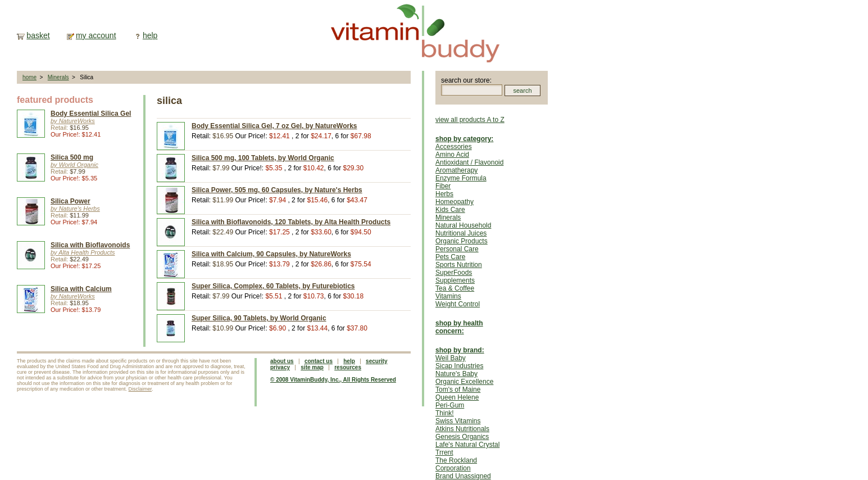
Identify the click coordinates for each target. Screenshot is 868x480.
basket (38, 35)
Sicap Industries (459, 366)
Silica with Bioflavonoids (90, 245)
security (376, 361)
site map (312, 367)
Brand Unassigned (463, 476)
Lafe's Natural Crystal (467, 445)
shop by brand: (460, 350)
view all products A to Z (470, 120)
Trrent (444, 452)
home (29, 77)
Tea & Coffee (455, 288)
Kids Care (450, 210)
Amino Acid (452, 155)
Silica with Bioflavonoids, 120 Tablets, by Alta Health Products (291, 222)
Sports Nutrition (459, 265)
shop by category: (464, 139)
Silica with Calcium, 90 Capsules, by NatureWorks (271, 254)
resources (348, 367)
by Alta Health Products (83, 252)
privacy (280, 367)
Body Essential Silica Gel (91, 114)
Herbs (444, 194)
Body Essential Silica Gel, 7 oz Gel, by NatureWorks (274, 126)
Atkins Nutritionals (462, 429)
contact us (319, 361)
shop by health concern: (459, 327)
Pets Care (450, 257)
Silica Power (71, 201)
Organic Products (462, 241)
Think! (445, 413)
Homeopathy (455, 202)
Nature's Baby (456, 374)
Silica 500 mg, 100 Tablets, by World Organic (263, 158)
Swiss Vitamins (458, 421)
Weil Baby (451, 358)
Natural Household (463, 225)
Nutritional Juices (461, 233)
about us (282, 361)
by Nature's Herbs (75, 209)
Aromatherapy (456, 170)
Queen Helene (457, 397)
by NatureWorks (73, 121)
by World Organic (74, 165)
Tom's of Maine (458, 390)
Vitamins (448, 296)
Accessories (454, 147)
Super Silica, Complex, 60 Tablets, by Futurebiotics (273, 286)
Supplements (455, 280)
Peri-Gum (450, 405)
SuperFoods (454, 273)
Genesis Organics (462, 437)
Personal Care (457, 249)
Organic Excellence (464, 382)
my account (96, 35)
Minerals (58, 77)
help (150, 35)
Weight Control (458, 304)
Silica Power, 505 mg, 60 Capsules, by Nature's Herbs (277, 190)
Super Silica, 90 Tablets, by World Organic (259, 318)
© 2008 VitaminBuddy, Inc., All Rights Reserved (333, 380)
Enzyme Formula (461, 178)
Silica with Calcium (81, 289)
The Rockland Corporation (456, 464)
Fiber (443, 186)
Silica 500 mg (72, 157)
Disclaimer (140, 389)
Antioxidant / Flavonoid (469, 162)
